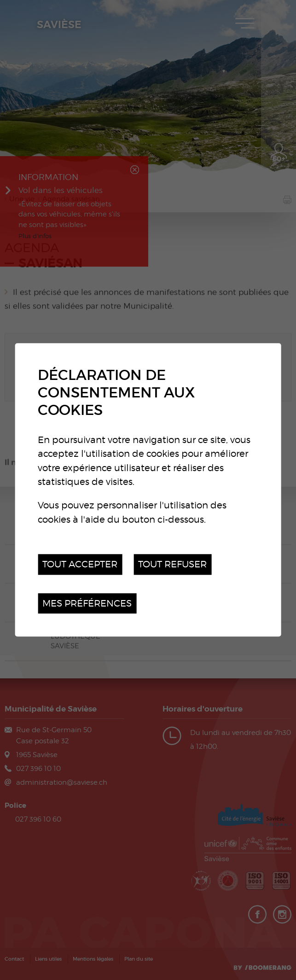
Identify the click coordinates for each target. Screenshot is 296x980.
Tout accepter (80, 564)
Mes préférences (87, 603)
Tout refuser (172, 564)
